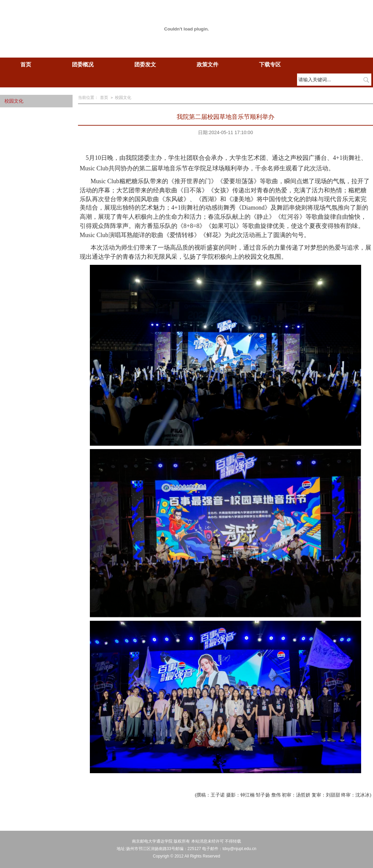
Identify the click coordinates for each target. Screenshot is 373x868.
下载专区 (270, 65)
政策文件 (208, 65)
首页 (26, 65)
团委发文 (145, 65)
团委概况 (83, 65)
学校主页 (322, 16)
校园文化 (123, 98)
